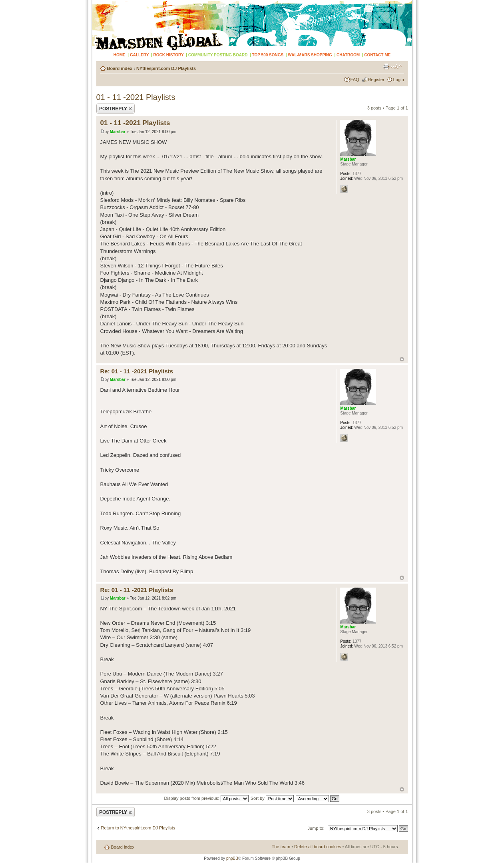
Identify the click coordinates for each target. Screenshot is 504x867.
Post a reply (116, 109)
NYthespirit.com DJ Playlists (166, 68)
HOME (120, 55)
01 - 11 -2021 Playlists (136, 97)
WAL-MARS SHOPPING (310, 55)
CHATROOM (348, 55)
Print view (386, 67)
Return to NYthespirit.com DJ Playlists (138, 828)
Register (376, 80)
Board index (120, 68)
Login (399, 80)
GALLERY (139, 55)
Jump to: (316, 828)
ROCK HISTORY (168, 55)
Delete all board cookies (318, 847)
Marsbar (118, 132)
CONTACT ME (377, 55)
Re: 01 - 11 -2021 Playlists (137, 371)
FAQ (355, 80)
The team (281, 847)
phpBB (232, 858)
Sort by (272, 798)
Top (402, 359)
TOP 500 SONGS (268, 55)
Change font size (396, 67)
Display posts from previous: (206, 798)
